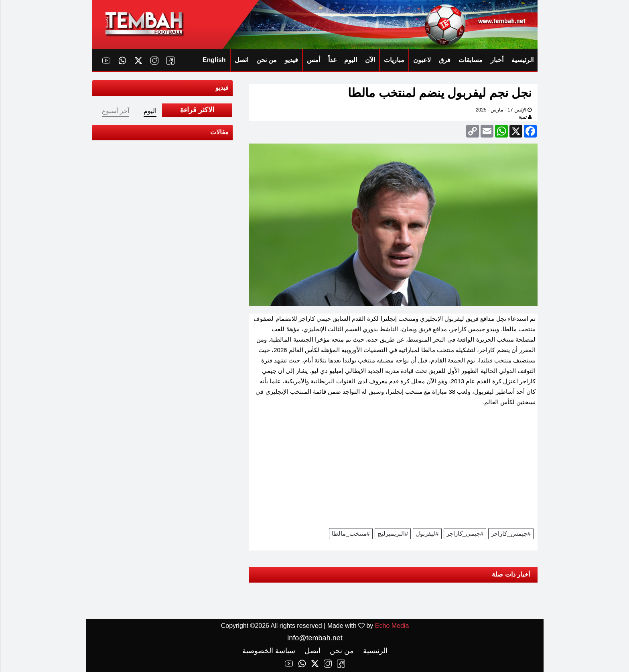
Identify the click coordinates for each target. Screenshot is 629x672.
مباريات (394, 60)
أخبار (497, 60)
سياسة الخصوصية (268, 651)
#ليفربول (427, 533)
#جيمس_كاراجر (510, 533)
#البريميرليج (392, 533)
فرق (444, 60)
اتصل (241, 60)
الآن (370, 60)
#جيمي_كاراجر (465, 533)
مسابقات (470, 60)
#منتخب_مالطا (350, 533)
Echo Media (392, 626)
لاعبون (422, 60)
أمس (313, 60)
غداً (332, 60)
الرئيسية (522, 60)
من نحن (266, 60)
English (214, 60)
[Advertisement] (393, 470)
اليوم (350, 60)
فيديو (291, 60)
